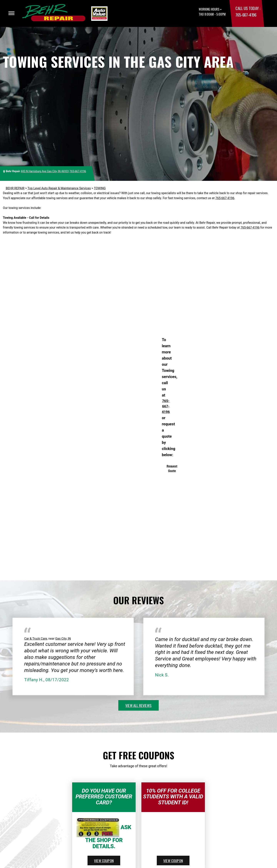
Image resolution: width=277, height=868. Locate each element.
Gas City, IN (63, 639)
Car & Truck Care (36, 639)
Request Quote (172, 468)
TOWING (100, 188)
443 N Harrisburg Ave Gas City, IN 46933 (45, 171)
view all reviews (138, 705)
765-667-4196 (246, 15)
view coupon (104, 860)
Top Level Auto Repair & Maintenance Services (59, 188)
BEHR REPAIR (15, 188)
